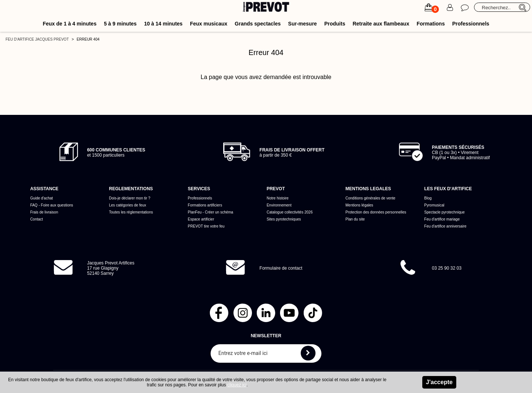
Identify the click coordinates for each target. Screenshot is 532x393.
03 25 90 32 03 (447, 268)
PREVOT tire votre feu (206, 226)
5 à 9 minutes (120, 24)
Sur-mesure (303, 24)
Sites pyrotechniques (284, 219)
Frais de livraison (44, 212)
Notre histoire (278, 198)
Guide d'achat (42, 198)
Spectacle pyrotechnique (444, 212)
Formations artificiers (205, 205)
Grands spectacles (258, 24)
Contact (37, 219)
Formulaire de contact (281, 268)
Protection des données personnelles (376, 212)
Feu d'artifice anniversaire (445, 226)
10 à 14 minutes (163, 24)
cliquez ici (237, 385)
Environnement (279, 205)
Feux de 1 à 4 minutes (70, 24)
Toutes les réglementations (131, 212)
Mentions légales (359, 205)
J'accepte (439, 382)
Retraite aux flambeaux (381, 24)
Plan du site (355, 219)
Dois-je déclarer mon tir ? (130, 198)
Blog (428, 198)
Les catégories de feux (128, 205)
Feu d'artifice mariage (442, 219)
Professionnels (471, 24)
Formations (431, 24)
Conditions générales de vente (370, 198)
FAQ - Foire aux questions (52, 205)
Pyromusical (434, 205)
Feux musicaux (209, 24)
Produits (335, 24)
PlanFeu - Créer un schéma (210, 212)
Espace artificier (201, 219)
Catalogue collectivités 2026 (290, 212)
